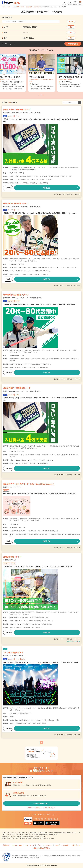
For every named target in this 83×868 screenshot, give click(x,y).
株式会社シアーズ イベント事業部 (13, 656)
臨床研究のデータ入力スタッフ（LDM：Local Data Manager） (29, 484)
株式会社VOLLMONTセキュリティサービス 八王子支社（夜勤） (22, 113)
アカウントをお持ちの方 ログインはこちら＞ (42, 808)
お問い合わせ (76, 845)
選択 (71, 27)
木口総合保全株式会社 (10, 560)
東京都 (22, 7)
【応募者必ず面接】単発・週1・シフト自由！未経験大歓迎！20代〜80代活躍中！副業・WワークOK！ (40, 213)
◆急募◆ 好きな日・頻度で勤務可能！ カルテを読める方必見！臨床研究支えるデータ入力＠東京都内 (40, 494)
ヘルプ (57, 845)
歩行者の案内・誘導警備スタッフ (17, 110)
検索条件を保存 (73, 44)
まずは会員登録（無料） (42, 803)
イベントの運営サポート (13, 653)
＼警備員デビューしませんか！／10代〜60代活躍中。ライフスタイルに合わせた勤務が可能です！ (39, 566)
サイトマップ (30, 845)
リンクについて (17, 845)
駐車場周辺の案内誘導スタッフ (16, 204)
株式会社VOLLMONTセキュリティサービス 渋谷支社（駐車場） (22, 207)
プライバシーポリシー (45, 845)
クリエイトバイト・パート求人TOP (10, 7)
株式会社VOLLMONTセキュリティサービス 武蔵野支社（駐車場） (23, 298)
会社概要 (65, 845)
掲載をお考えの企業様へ (42, 848)
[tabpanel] (42, 73)
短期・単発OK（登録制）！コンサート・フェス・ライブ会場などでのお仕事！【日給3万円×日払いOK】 (41, 662)
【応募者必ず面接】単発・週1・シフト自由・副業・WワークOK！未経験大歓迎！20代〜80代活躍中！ (40, 304)
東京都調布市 (37, 7)
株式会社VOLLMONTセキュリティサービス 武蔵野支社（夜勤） (22, 391)
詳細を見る (47, 188)
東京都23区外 (29, 7)
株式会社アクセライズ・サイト (12, 487)
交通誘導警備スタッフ (12, 557)
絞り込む (71, 21)
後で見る (8, 188)
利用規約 (6, 845)
